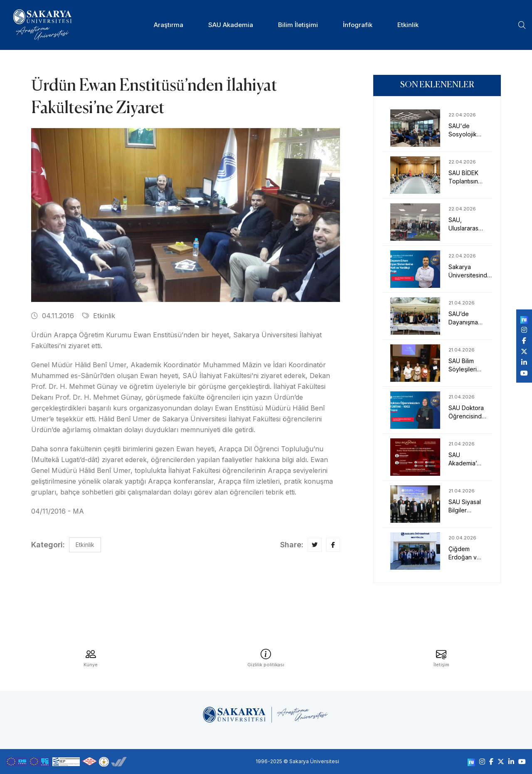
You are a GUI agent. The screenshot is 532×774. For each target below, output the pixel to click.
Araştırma (169, 25)
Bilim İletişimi (298, 25)
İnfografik (358, 25)
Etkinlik (408, 25)
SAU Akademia (231, 25)
